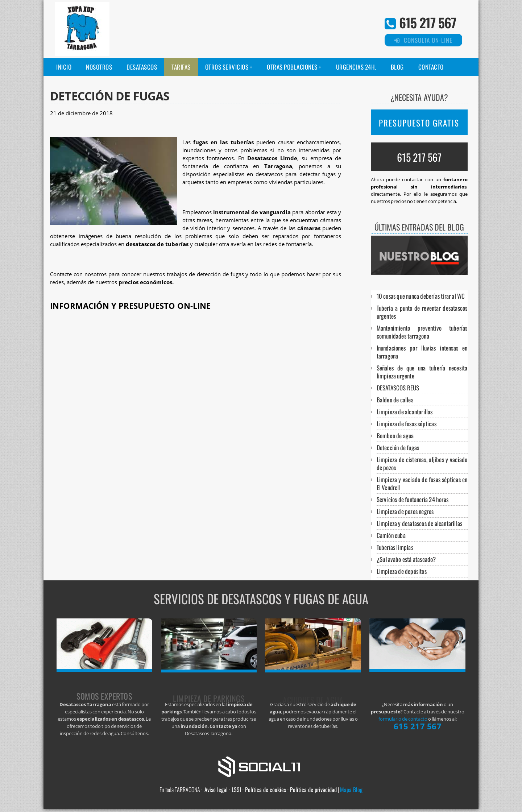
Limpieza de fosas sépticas (407, 424)
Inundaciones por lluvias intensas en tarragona (422, 352)
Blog (397, 67)
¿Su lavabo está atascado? (406, 559)
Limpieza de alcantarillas (405, 412)
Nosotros (99, 67)
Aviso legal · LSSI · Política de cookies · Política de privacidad (271, 790)
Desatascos (142, 67)
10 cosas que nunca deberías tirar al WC (421, 296)
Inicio (64, 67)
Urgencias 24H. (356, 67)
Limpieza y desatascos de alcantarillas (420, 523)
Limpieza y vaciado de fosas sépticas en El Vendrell (422, 483)
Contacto (431, 67)
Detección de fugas (398, 448)
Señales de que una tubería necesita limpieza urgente (422, 372)
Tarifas (181, 67)
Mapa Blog (351, 790)
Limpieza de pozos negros (405, 511)
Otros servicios (227, 67)
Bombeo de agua (395, 436)
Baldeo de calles (395, 400)
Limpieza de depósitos (402, 571)
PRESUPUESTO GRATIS (419, 123)
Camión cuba (391, 535)
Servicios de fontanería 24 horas (413, 499)
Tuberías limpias (395, 547)
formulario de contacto (403, 719)
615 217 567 (428, 22)
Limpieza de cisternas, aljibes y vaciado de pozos (422, 463)
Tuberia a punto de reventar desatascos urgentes (422, 312)
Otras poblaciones (292, 67)
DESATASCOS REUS (398, 388)
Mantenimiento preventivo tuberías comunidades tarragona (422, 332)
